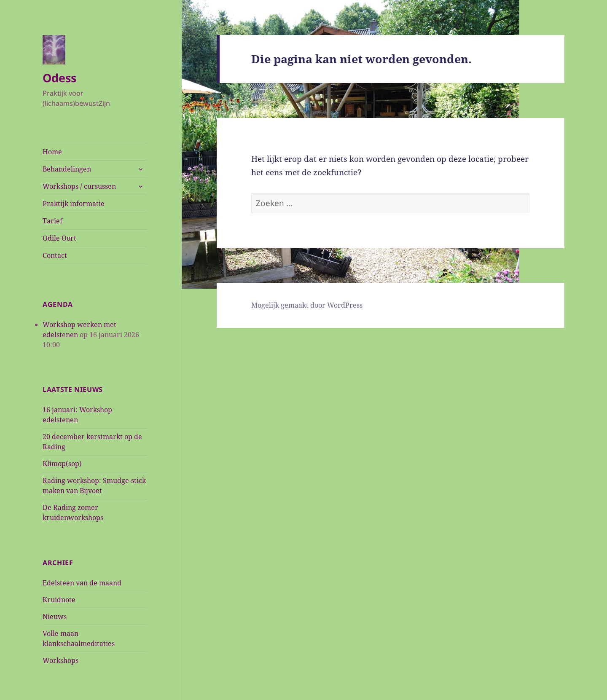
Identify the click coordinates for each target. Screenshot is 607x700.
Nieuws (55, 617)
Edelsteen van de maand (82, 583)
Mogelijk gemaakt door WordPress (307, 305)
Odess (59, 78)
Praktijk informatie (74, 204)
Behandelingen (67, 169)
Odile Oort (59, 238)
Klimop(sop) (62, 464)
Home (52, 152)
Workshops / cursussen (79, 186)
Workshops (60, 660)
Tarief (52, 221)
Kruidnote (59, 600)
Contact (55, 255)
